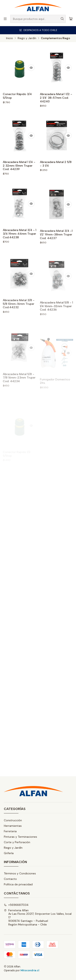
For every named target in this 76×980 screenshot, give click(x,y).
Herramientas (13, 826)
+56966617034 (16, 905)
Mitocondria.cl (30, 970)
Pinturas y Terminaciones (20, 837)
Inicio (10, 38)
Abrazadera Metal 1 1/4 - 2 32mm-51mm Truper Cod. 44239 (19, 166)
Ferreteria (10, 831)
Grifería (9, 853)
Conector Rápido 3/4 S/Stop (17, 96)
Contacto (10, 879)
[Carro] (71, 19)
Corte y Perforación (17, 842)
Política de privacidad (18, 884)
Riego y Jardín (27, 38)
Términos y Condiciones (20, 873)
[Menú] (5, 19)
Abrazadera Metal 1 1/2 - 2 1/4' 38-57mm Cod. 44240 (56, 98)
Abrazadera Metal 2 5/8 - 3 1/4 (56, 164)
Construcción (13, 820)
